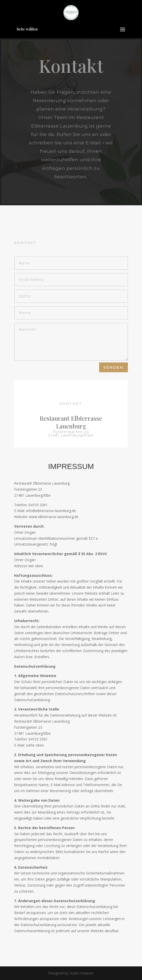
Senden (113, 367)
